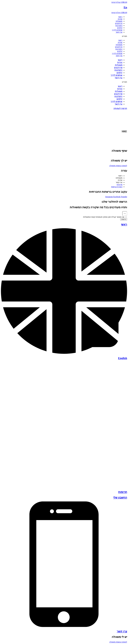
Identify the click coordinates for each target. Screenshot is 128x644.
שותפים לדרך (117, 30)
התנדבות (119, 26)
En (125, 7)
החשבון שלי (120, 498)
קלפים (120, 28)
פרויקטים (119, 23)
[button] (64, 36)
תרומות (123, 492)
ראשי (120, 17)
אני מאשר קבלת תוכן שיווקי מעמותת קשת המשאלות (104, 217)
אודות (120, 19)
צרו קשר (119, 32)
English (123, 358)
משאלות (119, 21)
